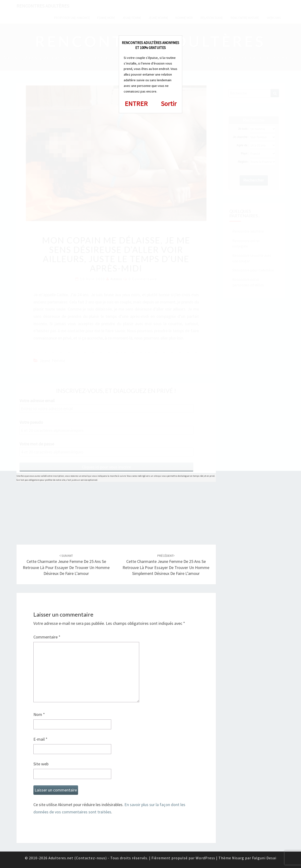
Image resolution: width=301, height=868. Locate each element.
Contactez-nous (91, 858)
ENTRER (136, 104)
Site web (41, 764)
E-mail (40, 739)
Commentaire (47, 637)
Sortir (169, 104)
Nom (39, 714)
